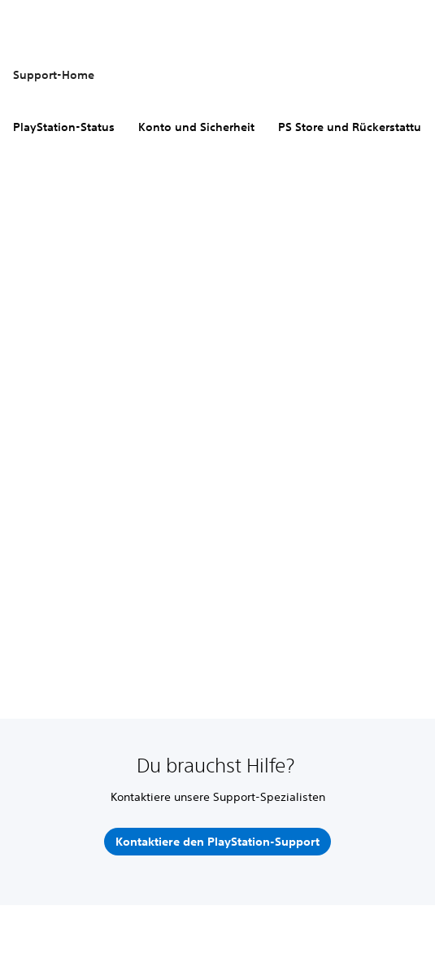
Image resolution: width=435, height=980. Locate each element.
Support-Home (54, 75)
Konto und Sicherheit (196, 127)
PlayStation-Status (64, 127)
